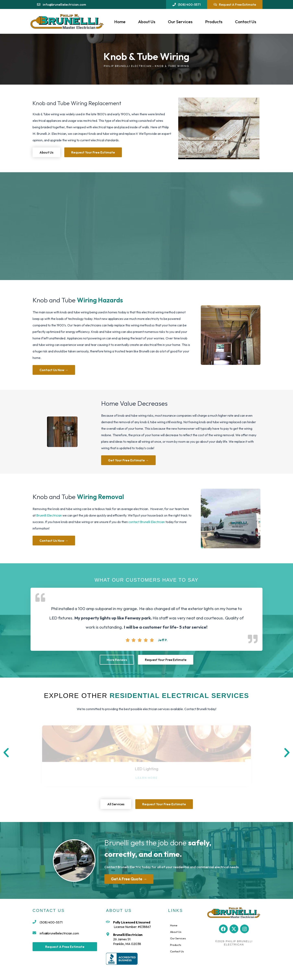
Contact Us (246, 22)
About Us (147, 22)
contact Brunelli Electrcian (147, 522)
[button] (6, 753)
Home (120, 22)
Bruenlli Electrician (49, 515)
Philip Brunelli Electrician (128, 66)
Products (214, 22)
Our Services (180, 22)
